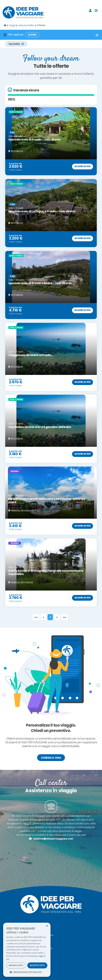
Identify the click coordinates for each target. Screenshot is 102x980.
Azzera (32, 35)
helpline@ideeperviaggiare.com (53, 839)
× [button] (47, 926)
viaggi (12, 25)
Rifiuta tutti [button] (16, 965)
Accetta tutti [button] (37, 965)
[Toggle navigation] (96, 11)
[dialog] (27, 950)
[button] (27, 972)
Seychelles (16, 44)
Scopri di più (82, 166)
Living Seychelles (26, 25)
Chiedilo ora (51, 758)
